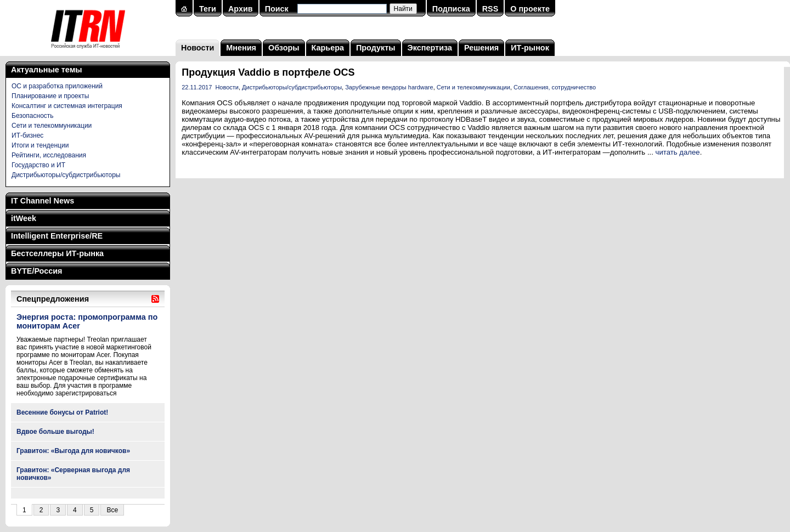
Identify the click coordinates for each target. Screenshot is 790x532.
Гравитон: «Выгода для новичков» (73, 451)
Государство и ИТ (38, 165)
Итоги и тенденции (40, 145)
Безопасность (33, 116)
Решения (481, 48)
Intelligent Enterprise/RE (57, 236)
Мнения (241, 48)
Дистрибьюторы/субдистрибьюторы (66, 175)
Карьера (328, 48)
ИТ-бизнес (27, 135)
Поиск (277, 9)
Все (112, 510)
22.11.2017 (197, 87)
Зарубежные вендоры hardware (389, 87)
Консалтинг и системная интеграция (67, 106)
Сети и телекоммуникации (52, 126)
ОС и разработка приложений (57, 86)
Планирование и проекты (50, 96)
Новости (198, 48)
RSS (490, 9)
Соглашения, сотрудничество (555, 87)
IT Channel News (43, 201)
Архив (241, 9)
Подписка (451, 9)
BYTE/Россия (36, 271)
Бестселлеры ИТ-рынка (57, 253)
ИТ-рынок (530, 48)
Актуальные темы (47, 70)
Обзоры (284, 48)
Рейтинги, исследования (49, 155)
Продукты (376, 48)
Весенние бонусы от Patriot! (62, 412)
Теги (208, 9)
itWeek (24, 218)
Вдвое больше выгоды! (55, 432)
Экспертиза (430, 48)
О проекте (530, 9)
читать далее (678, 152)
